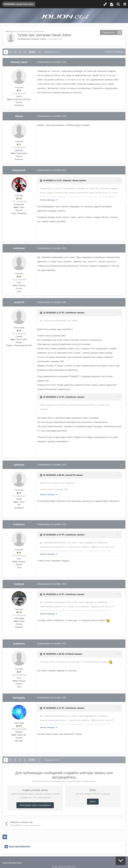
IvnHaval (19, 580)
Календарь (19, 693)
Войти (93, 797)
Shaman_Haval (38, 39)
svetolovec (19, 248)
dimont (19, 116)
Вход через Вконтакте (20, 842)
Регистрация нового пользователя (35, 801)
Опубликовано (53, 62)
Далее (32, 52)
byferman (19, 460)
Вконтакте (17, 859)
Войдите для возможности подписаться (26, 31)
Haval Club (7, 859)
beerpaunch (19, 170)
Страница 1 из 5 (52, 52)
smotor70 (19, 302)
